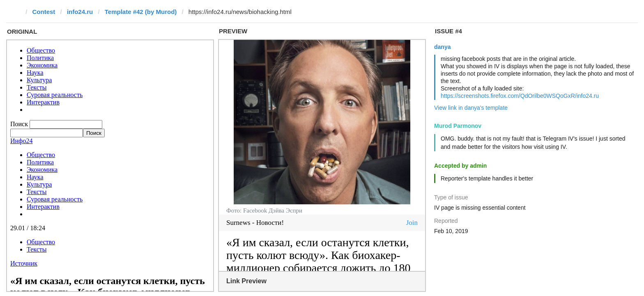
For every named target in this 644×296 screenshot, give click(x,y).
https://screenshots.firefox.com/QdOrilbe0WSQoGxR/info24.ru (520, 96)
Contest (44, 12)
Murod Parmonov (458, 126)
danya (442, 47)
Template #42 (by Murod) (141, 12)
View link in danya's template (471, 108)
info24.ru (80, 12)
